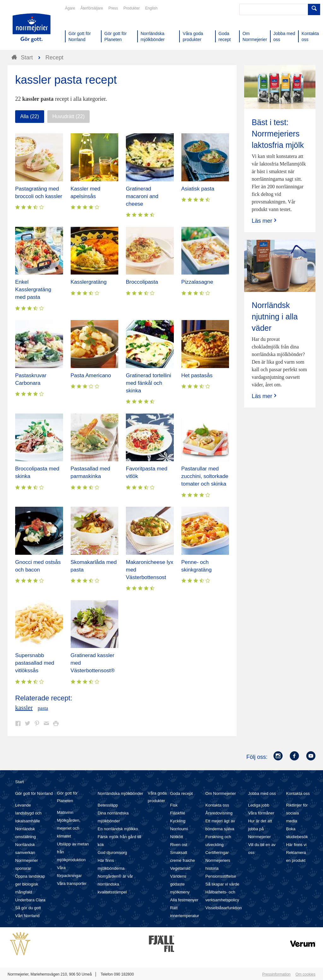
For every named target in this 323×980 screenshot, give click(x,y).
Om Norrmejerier (221, 793)
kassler (24, 708)
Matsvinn (65, 812)
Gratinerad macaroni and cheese (142, 196)
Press (113, 8)
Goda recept (181, 793)
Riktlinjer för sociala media (297, 813)
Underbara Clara (30, 900)
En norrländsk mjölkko (118, 829)
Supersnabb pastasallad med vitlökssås (35, 663)
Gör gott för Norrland (34, 793)
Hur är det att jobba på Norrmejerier (260, 829)
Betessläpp (108, 805)
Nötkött (176, 837)
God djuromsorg (112, 853)
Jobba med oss (262, 793)
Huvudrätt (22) (68, 116)
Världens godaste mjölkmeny (180, 884)
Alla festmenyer (184, 900)
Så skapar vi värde (222, 884)
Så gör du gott (28, 908)
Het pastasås (197, 375)
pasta (43, 708)
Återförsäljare (92, 8)
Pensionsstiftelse (221, 876)
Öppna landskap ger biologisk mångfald (30, 884)
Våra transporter (72, 883)
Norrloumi (179, 829)
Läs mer (265, 221)
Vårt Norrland (27, 916)
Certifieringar (217, 853)
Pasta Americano (91, 375)
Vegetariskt (180, 868)
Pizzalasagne (197, 282)
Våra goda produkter (157, 797)
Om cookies (305, 974)
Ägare (70, 8)
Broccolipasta (142, 282)
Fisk (174, 805)
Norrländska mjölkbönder (121, 793)
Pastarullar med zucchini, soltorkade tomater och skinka (205, 476)
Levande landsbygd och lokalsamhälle (28, 813)
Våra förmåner (261, 813)
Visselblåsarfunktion (223, 908)
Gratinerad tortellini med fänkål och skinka (149, 383)
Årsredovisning (219, 813)
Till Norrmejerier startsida (32, 28)
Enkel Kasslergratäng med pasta (33, 290)
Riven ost (179, 845)
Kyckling (178, 821)
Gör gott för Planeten (67, 797)
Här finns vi (296, 845)
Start (19, 782)
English (151, 8)
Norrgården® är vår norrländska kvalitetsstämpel (115, 884)
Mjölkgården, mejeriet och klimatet (68, 828)
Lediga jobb (258, 805)
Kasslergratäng (89, 282)
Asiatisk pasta (198, 189)
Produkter (132, 8)
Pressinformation (276, 974)
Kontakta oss (217, 805)
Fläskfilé (178, 813)
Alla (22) (30, 116)
